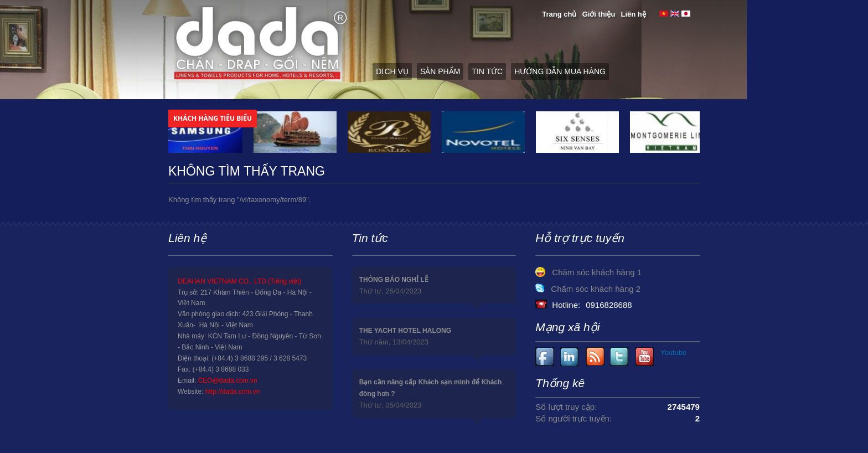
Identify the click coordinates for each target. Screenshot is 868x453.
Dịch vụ (392, 71)
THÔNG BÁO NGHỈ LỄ (394, 280)
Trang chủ (559, 14)
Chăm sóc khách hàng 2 (596, 289)
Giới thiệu (599, 14)
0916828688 (609, 305)
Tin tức (487, 71)
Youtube (570, 357)
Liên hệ (634, 14)
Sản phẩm (440, 71)
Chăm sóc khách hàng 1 (597, 272)
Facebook (545, 357)
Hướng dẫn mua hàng (560, 71)
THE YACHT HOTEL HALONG (405, 331)
